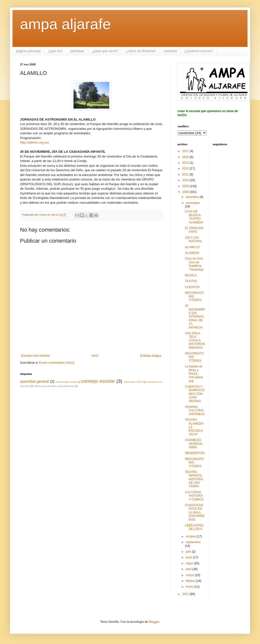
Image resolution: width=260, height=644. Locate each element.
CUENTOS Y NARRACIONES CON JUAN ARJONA (195, 394)
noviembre (193, 203)
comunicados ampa (66, 382)
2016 (186, 157)
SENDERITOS (195, 453)
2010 (186, 180)
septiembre (193, 542)
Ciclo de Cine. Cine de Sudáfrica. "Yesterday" (194, 264)
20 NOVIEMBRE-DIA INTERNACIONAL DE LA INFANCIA (195, 317)
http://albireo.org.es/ (35, 142)
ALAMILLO (192, 247)
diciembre (193, 197)
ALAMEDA (192, 253)
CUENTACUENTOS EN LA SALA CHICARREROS (195, 512)
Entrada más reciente (35, 356)
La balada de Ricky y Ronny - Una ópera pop (194, 374)
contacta (170, 51)
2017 (186, 151)
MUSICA (191, 275)
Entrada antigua (151, 356)
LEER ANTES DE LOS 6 (194, 527)
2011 (186, 174)
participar (77, 51)
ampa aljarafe (65, 24)
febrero (191, 581)
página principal (28, 51)
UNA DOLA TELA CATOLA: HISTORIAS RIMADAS (195, 340)
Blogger (154, 622)
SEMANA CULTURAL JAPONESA (195, 410)
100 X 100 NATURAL (194, 239)
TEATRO (191, 281)
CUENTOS (192, 287)
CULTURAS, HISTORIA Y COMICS (194, 496)
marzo (190, 575)
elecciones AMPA (133, 382)
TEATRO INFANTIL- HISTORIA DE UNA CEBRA (194, 479)
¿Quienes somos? (198, 51)
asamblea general (34, 381)
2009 (186, 186)
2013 (186, 163)
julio (189, 552)
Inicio (95, 356)
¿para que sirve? (105, 51)
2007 (186, 594)
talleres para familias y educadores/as (54, 386)
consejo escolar (98, 381)
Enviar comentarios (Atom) (57, 363)
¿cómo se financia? (141, 51)
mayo (190, 563)
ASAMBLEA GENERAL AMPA (194, 444)
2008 (186, 192)
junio (189, 557)
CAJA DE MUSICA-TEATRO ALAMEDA (194, 217)
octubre (191, 536)
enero (190, 587)
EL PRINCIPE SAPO (194, 230)
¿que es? (55, 51)
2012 (186, 168)
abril (189, 569)
